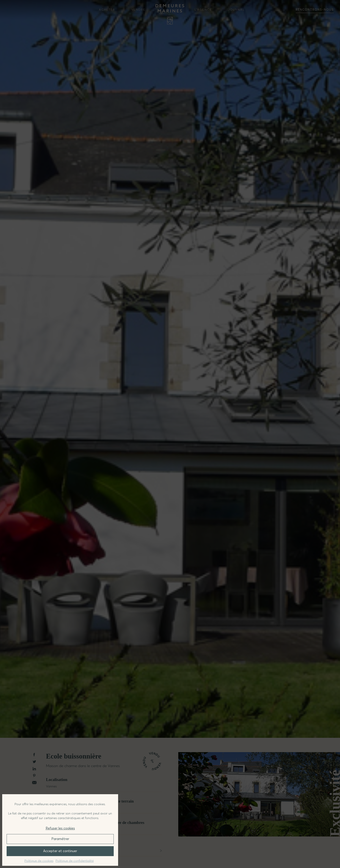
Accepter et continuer (60, 851)
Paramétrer (60, 839)
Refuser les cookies (60, 828)
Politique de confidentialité (75, 861)
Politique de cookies (39, 861)
